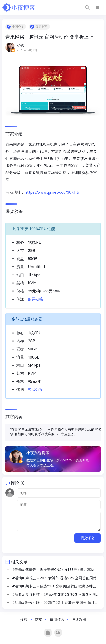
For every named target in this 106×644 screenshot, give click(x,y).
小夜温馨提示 (38, 453)
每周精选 (57, 620)
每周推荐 (41, 27)
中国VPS (18, 27)
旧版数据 (79, 620)
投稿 (24, 620)
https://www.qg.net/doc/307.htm (53, 192)
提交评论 (87, 538)
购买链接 (35, 299)
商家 (39, 620)
